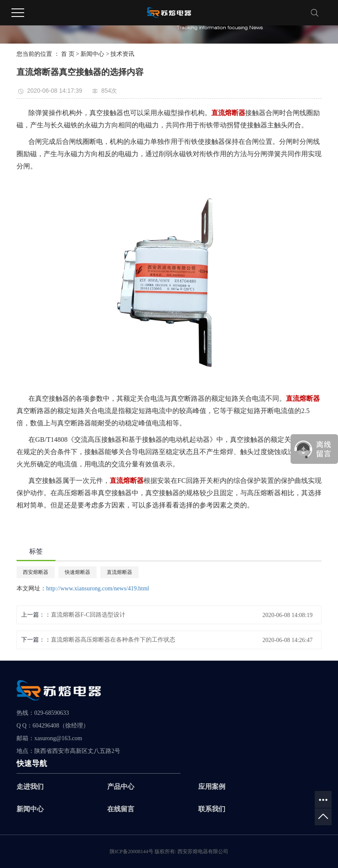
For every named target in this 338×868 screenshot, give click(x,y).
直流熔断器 (119, 572)
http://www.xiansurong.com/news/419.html (98, 588)
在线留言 (121, 809)
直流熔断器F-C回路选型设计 (88, 615)
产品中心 (121, 787)
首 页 (68, 54)
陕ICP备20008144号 (132, 851)
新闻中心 (92, 54)
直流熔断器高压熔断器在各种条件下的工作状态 (113, 640)
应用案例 (212, 787)
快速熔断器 (78, 572)
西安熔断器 (36, 572)
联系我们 (212, 809)
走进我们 (30, 787)
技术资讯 (122, 54)
